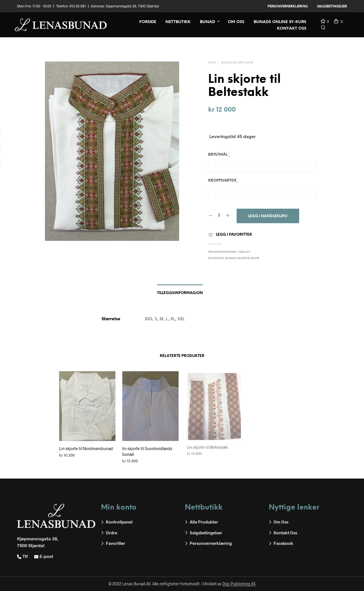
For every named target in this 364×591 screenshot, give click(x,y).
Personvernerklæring (288, 7)
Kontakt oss (292, 29)
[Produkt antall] (219, 216)
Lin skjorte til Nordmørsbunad (86, 449)
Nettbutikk (178, 22)
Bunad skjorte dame (237, 63)
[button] (325, 22)
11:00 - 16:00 (42, 6)
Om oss (236, 22)
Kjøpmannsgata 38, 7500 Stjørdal (132, 6)
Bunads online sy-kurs (280, 22)
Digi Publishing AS (239, 584)
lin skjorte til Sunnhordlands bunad (148, 450)
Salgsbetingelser (332, 7)
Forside (148, 22)
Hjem (212, 63)
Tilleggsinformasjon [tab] (180, 293)
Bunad (207, 22)
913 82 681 (78, 6)
